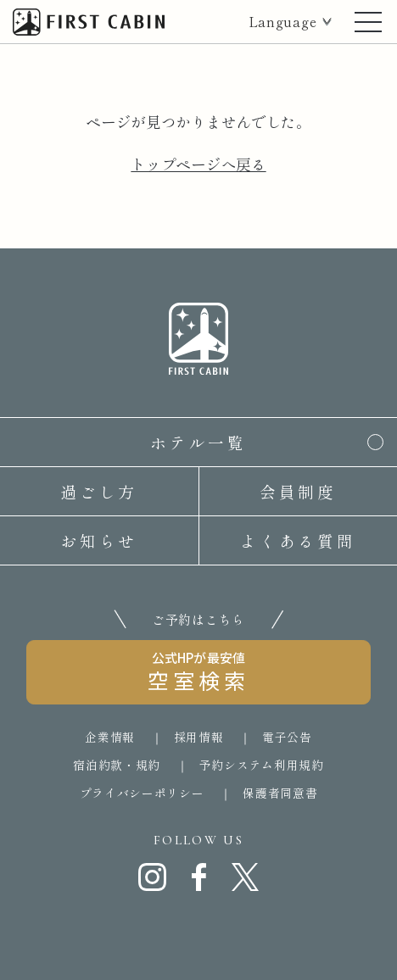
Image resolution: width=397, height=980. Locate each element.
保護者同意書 (280, 793)
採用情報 (199, 737)
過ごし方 (99, 491)
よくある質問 (298, 540)
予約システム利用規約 (262, 765)
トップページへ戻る (198, 164)
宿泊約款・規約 (117, 765)
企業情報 (110, 737)
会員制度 (298, 491)
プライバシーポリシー (142, 793)
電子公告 (287, 737)
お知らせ (99, 540)
